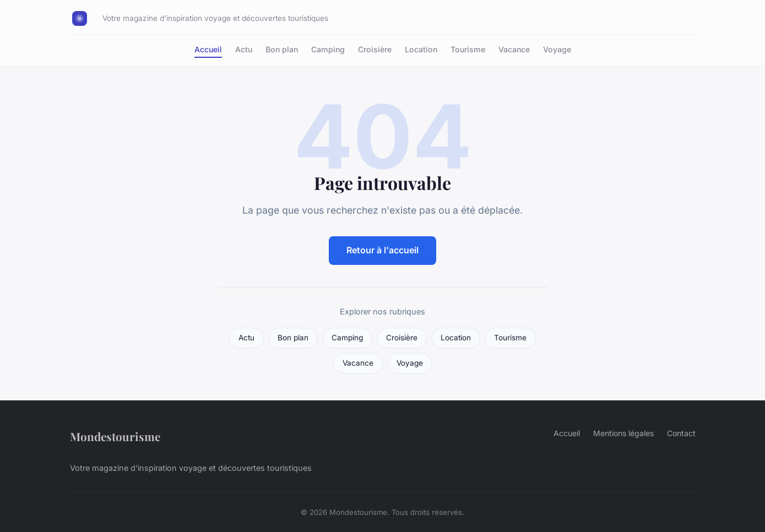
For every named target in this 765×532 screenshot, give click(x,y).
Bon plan (282, 49)
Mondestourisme (115, 436)
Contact (681, 433)
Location (421, 49)
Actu (244, 49)
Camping (328, 49)
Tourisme (468, 49)
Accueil (208, 49)
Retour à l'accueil (382, 250)
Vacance (514, 49)
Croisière (375, 49)
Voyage (557, 49)
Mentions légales (623, 433)
